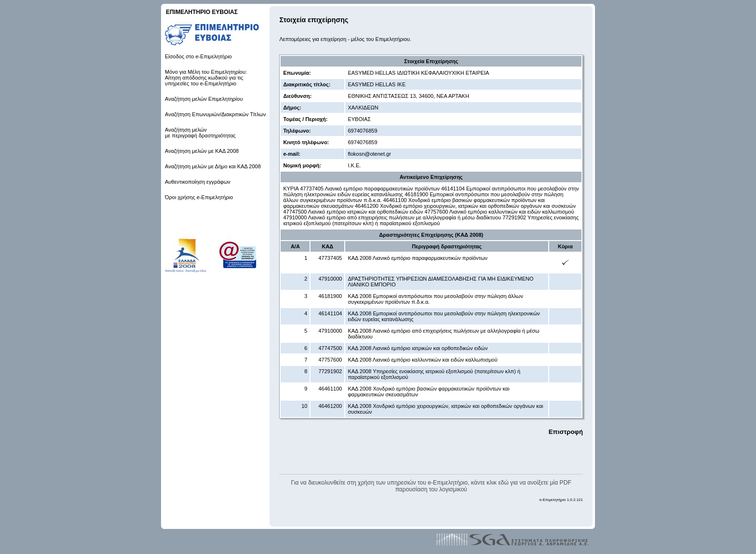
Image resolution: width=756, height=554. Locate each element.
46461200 (330, 406)
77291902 (330, 371)
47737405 (330, 258)
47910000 (330, 279)
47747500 (330, 348)
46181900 (330, 296)
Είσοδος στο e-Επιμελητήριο (198, 56)
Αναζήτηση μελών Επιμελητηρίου (204, 99)
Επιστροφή (566, 432)
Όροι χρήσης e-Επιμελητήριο (199, 197)
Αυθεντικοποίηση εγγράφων (198, 182)
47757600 (330, 360)
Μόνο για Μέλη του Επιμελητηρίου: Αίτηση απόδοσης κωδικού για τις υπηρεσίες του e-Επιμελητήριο (206, 78)
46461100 (330, 389)
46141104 (330, 313)
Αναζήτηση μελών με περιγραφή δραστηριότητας (200, 133)
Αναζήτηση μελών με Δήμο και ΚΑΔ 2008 (213, 166)
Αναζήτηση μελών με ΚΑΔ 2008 (202, 151)
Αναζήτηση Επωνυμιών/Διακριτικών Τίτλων (215, 114)
